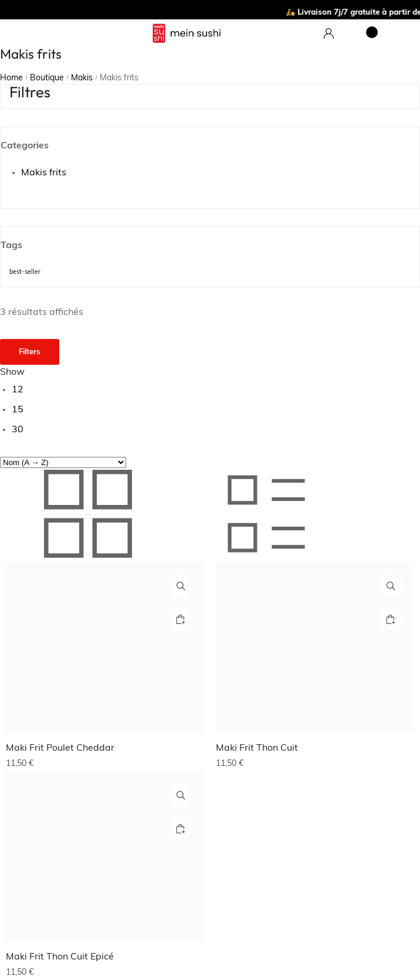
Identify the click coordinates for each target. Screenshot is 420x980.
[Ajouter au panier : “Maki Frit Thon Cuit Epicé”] (181, 829)
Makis (82, 78)
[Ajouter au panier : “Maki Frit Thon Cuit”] (391, 619)
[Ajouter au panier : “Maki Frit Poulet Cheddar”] (181, 619)
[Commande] (63, 462)
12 (18, 390)
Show (12, 372)
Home (11, 78)
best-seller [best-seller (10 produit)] (25, 272)
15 (18, 410)
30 (18, 430)
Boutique (47, 78)
